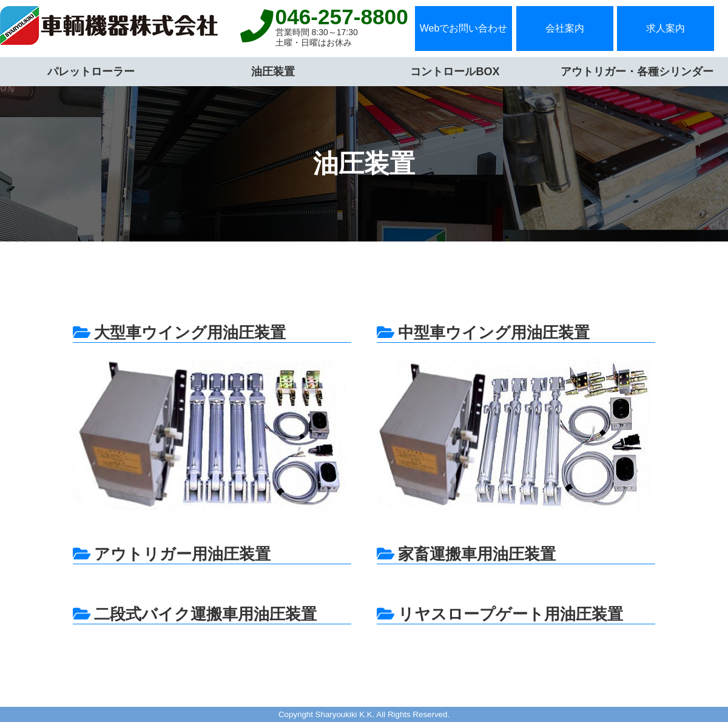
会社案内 (565, 28)
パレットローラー (91, 72)
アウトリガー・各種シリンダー (637, 72)
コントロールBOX (455, 72)
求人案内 (666, 28)
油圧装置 (273, 72)
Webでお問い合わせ (464, 28)
